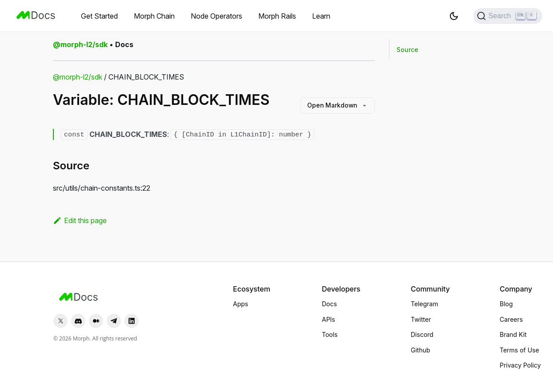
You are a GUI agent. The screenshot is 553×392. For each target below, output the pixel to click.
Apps (240, 304)
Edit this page (80, 220)
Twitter (421, 319)
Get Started (99, 16)
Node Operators (216, 16)
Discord (422, 334)
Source (407, 50)
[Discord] (78, 321)
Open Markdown (336, 106)
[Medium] (96, 321)
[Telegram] (114, 321)
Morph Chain (154, 16)
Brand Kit (513, 334)
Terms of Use (519, 350)
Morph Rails (277, 16)
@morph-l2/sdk (78, 77)
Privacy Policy (520, 365)
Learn (321, 16)
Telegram (425, 304)
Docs (329, 304)
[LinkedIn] (132, 321)
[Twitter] (60, 321)
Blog (506, 304)
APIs (329, 319)
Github (421, 350)
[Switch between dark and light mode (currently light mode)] (454, 16)
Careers (511, 319)
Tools (330, 334)
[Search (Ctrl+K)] (508, 16)
